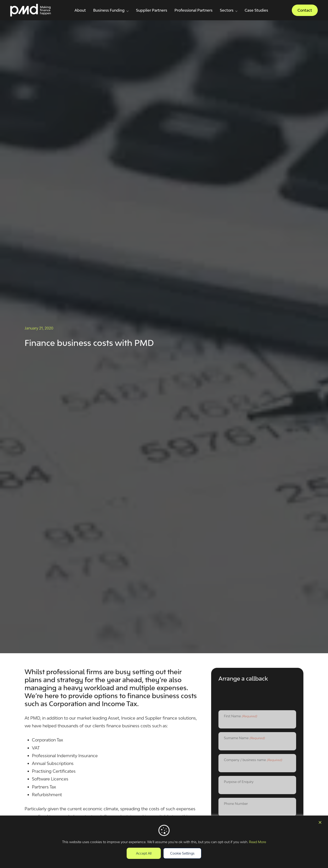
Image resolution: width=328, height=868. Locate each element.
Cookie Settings (182, 853)
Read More (258, 842)
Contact (305, 10)
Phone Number (236, 804)
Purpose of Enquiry (239, 782)
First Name (240, 716)
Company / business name (253, 760)
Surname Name (244, 738)
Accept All (144, 853)
